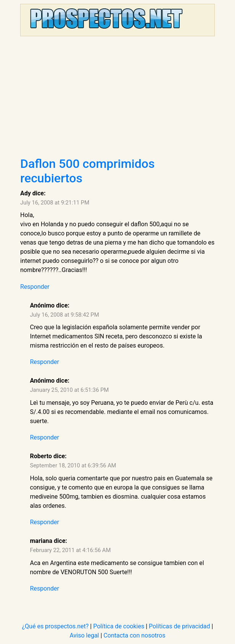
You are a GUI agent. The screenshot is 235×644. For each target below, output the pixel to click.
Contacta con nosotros (134, 635)
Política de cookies (119, 626)
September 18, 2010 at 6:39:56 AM (73, 465)
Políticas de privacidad (179, 626)
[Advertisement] (117, 99)
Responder (35, 287)
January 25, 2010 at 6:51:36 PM (70, 390)
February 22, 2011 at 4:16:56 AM (71, 550)
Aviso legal (85, 635)
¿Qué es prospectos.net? (56, 626)
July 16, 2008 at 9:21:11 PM (55, 203)
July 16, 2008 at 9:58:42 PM (65, 315)
